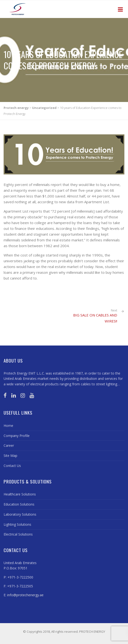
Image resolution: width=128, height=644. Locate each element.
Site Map (10, 456)
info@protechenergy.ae (25, 595)
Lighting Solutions (17, 524)
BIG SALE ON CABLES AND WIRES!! (95, 318)
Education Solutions (19, 504)
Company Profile (17, 436)
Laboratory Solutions (20, 514)
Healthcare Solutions (20, 494)
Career (9, 445)
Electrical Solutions (18, 534)
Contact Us (12, 466)
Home (8, 426)
